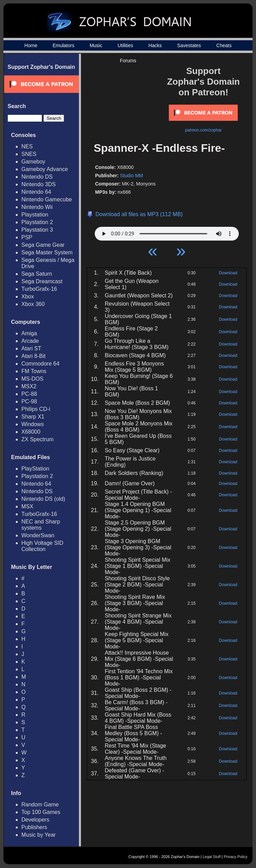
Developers (35, 820)
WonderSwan (38, 535)
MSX (27, 506)
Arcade (30, 341)
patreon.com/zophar (203, 130)
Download (228, 273)
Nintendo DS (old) (43, 499)
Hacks (155, 45)
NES (27, 146)
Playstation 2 (37, 222)
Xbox (28, 297)
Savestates (189, 45)
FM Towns (34, 371)
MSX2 (29, 386)
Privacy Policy (236, 857)
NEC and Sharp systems (41, 525)
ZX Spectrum (37, 439)
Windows (33, 424)
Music (96, 45)
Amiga (29, 333)
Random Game (40, 805)
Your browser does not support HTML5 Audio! (167, 232)
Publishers (34, 827)
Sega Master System (47, 252)
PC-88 (29, 394)
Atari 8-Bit (33, 356)
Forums (128, 61)
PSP (27, 237)
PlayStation (35, 469)
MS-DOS (32, 379)
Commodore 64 (40, 364)
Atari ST (31, 348)
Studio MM (131, 176)
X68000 (31, 432)
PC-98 (29, 401)
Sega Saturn (37, 274)
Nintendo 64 (36, 192)
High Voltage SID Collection (42, 546)
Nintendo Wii (37, 207)
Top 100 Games (41, 812)
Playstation (35, 215)
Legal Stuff (212, 857)
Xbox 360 (33, 304)
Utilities (125, 45)
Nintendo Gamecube (47, 199)
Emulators (64, 45)
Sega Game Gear (43, 245)
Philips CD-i (36, 409)
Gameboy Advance (45, 169)
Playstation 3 (37, 230)
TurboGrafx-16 (39, 289)
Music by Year (39, 835)
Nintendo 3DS (39, 184)
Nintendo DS (37, 177)
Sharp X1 (33, 417)
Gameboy (33, 162)
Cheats (224, 45)
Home (31, 45)
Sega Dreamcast (42, 281)
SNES (29, 154)
